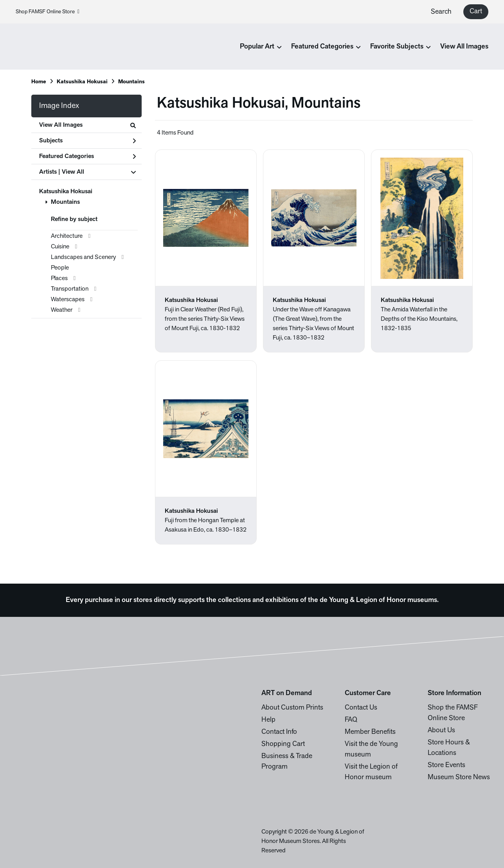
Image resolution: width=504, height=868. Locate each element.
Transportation (70, 289)
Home (39, 82)
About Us (441, 731)
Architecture (67, 236)
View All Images (464, 47)
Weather (62, 310)
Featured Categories (87, 156)
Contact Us (361, 708)
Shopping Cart (283, 744)
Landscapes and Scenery (83, 257)
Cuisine (60, 247)
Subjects (87, 141)
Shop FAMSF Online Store (48, 12)
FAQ (351, 720)
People (60, 268)
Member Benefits (370, 732)
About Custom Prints (292, 708)
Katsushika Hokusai (82, 82)
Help (268, 720)
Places (59, 279)
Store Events (446, 765)
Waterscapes (68, 300)
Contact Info (279, 732)
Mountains (131, 82)
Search (441, 12)
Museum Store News (459, 777)
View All (73, 172)
